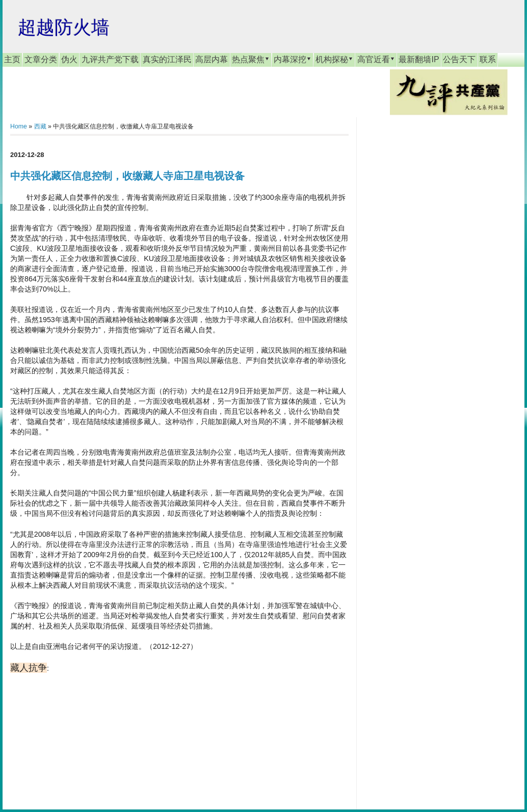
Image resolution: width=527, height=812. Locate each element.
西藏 (40, 126)
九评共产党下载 (110, 59)
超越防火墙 (64, 27)
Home (19, 126)
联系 (488, 59)
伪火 (69, 59)
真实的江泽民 (167, 59)
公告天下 (459, 59)
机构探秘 (334, 59)
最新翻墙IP (419, 59)
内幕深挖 (293, 59)
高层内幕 (212, 59)
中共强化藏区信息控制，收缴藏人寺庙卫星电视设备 (127, 176)
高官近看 (376, 59)
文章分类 (41, 59)
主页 (12, 59)
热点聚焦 (251, 59)
